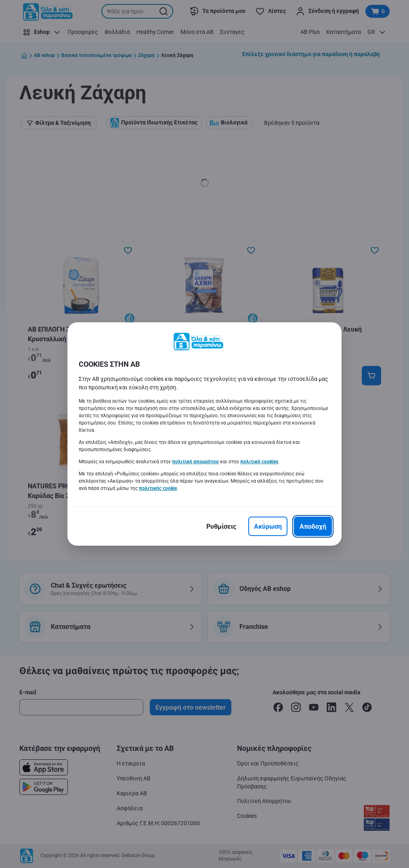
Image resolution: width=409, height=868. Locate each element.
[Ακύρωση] (268, 526)
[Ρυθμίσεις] (221, 526)
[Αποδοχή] (313, 526)
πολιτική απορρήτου (195, 462)
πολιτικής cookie (158, 488)
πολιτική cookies (259, 462)
